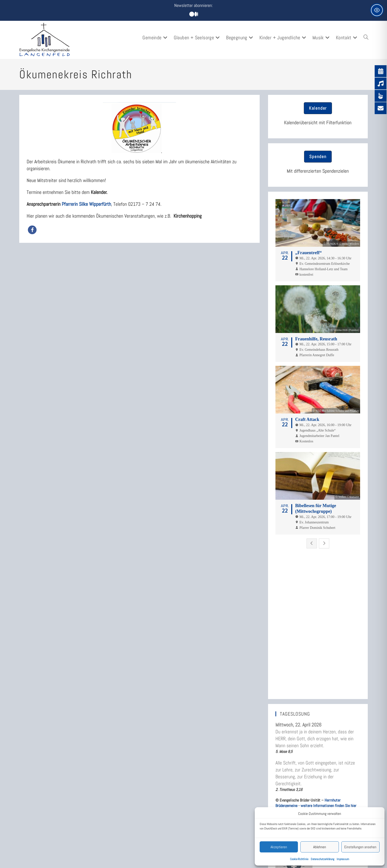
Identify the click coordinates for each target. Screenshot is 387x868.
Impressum (343, 859)
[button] (32, 230)
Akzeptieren (279, 847)
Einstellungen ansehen (360, 847)
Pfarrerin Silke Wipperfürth (86, 204)
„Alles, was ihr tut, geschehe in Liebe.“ (307, 691)
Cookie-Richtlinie (299, 859)
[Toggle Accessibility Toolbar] (377, 10)
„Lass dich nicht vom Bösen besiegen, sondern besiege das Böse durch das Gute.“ (314, 746)
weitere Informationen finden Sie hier (329, 649)
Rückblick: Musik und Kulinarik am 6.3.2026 (312, 802)
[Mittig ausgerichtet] (194, 14)
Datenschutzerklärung (322, 859)
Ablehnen (320, 847)
